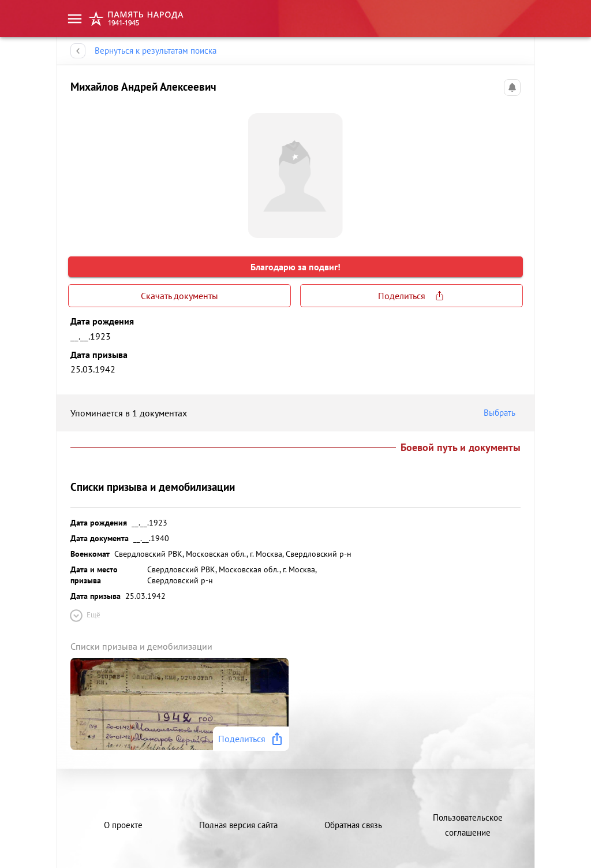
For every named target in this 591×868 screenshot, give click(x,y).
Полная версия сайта (238, 825)
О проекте (123, 825)
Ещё (84, 616)
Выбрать (502, 413)
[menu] (75, 19)
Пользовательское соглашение (468, 825)
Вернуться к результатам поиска (156, 51)
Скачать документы (179, 296)
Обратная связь (353, 825)
